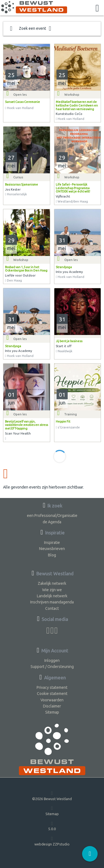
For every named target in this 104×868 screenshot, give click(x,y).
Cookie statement (52, 694)
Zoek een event (31, 29)
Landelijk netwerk (52, 596)
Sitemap (52, 712)
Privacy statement (52, 687)
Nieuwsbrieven (52, 549)
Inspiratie (52, 542)
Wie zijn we (52, 590)
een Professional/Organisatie (52, 516)
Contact (52, 608)
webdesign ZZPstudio (52, 841)
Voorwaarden (52, 700)
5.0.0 (52, 826)
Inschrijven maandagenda (52, 602)
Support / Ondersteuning (52, 667)
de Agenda (52, 522)
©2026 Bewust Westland (52, 796)
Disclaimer (52, 706)
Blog (52, 555)
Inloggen (52, 660)
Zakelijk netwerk (52, 583)
